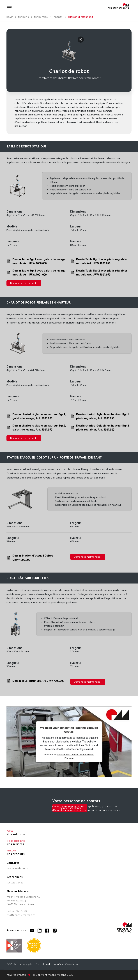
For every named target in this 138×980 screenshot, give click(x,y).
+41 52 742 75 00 (17, 911)
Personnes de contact (19, 869)
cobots (58, 17)
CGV (9, 964)
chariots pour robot (80, 17)
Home (10, 17)
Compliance (72, 964)
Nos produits (16, 854)
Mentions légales (24, 964)
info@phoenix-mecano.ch (21, 915)
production (41, 17)
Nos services (15, 844)
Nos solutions (16, 834)
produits (23, 17)
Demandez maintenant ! (24, 283)
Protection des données (49, 964)
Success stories (15, 883)
